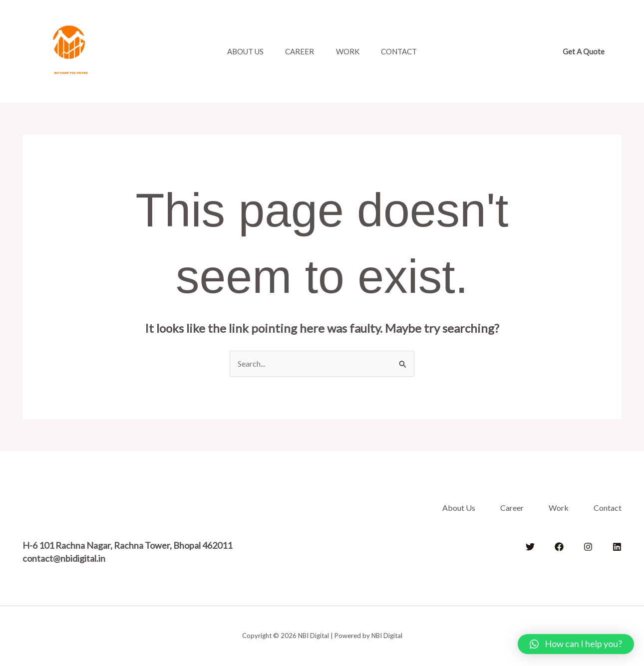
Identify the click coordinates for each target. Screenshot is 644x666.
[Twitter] (530, 547)
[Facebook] (559, 547)
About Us (240, 51)
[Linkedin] (617, 547)
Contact (404, 51)
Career (298, 51)
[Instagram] (588, 547)
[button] (584, 52)
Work (349, 51)
